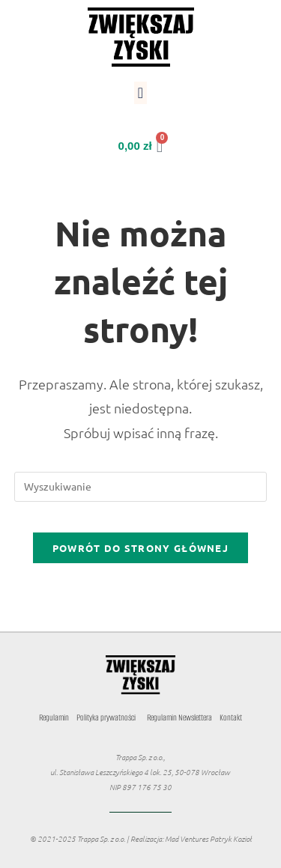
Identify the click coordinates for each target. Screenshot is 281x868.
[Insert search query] (141, 487)
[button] (140, 93)
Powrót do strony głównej (140, 548)
